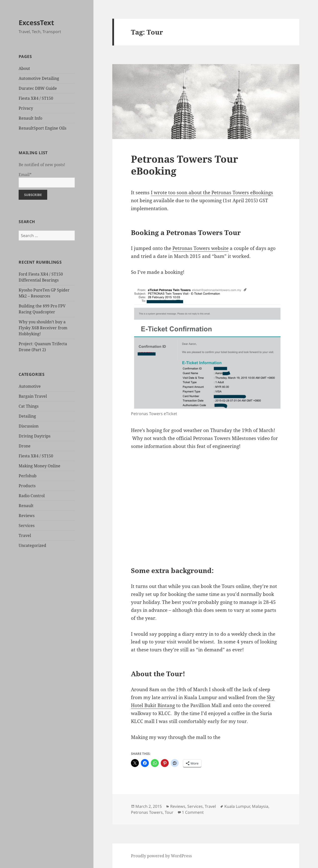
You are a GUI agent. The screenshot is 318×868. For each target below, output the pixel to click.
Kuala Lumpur (237, 806)
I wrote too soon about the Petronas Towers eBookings (212, 193)
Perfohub (28, 476)
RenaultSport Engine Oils (42, 128)
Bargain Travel (33, 396)
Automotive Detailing (39, 78)
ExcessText (36, 23)
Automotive (30, 386)
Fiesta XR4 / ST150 (36, 98)
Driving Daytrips (35, 436)
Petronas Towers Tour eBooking (184, 165)
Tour (169, 812)
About (24, 68)
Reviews (27, 516)
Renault (26, 506)
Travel (25, 535)
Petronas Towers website (200, 248)
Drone (25, 446)
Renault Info (30, 118)
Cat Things (29, 406)
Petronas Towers (147, 812)
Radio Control (32, 496)
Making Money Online (40, 466)
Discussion (29, 426)
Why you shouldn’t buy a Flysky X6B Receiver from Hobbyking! (43, 328)
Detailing (27, 416)
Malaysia (260, 806)
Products (27, 486)
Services (27, 526)
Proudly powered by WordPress (161, 856)
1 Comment (193, 812)
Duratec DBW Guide (38, 88)
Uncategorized (32, 545)
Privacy (26, 108)
